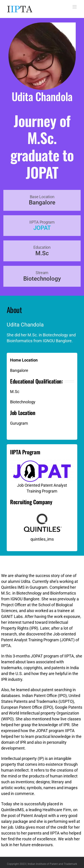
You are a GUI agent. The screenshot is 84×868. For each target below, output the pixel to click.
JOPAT (42, 228)
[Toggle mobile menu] (75, 7)
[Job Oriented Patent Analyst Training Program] (42, 462)
